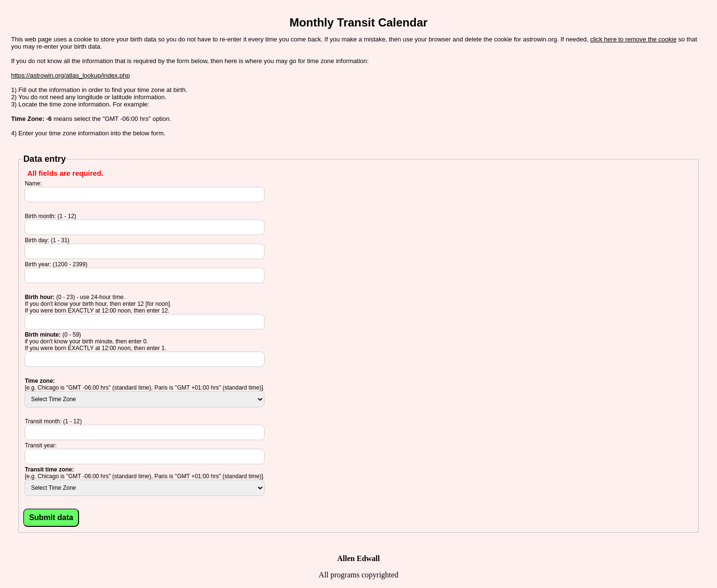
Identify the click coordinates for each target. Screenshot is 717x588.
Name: (33, 183)
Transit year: (40, 445)
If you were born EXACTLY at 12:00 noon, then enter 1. (95, 348)
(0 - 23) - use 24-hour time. (75, 297)
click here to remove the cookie (633, 39)
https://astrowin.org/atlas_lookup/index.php (70, 75)
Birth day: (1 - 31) (47, 240)
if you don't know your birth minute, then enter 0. (86, 341)
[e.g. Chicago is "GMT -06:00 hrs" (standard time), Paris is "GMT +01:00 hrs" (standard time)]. (145, 388)
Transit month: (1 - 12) (53, 421)
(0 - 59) (53, 335)
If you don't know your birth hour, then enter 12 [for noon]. (98, 304)
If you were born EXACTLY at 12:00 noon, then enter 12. (97, 311)
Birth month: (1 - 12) (50, 216)
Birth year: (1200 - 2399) (56, 264)
